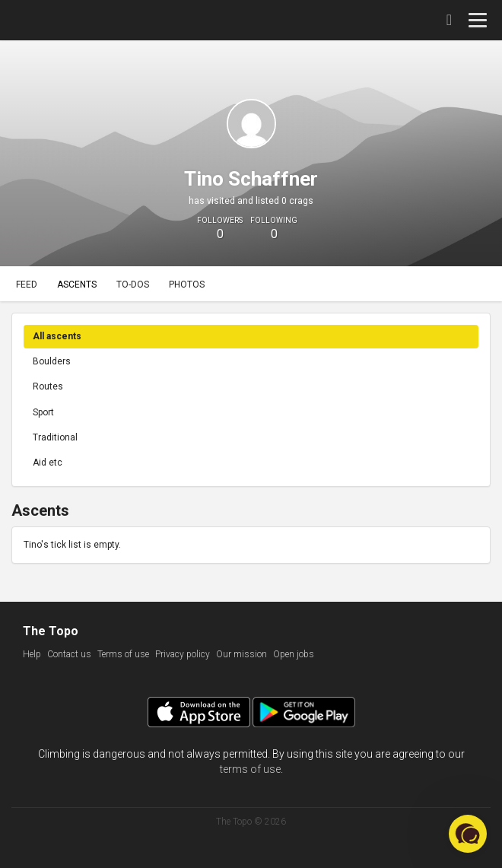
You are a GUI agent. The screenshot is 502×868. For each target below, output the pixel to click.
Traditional (55, 437)
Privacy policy (183, 654)
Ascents (77, 285)
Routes (48, 386)
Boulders (52, 361)
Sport (43, 412)
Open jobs (294, 654)
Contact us (69, 654)
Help (32, 654)
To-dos (133, 285)
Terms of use (123, 654)
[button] (468, 834)
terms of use (250, 769)
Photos (187, 285)
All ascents (57, 336)
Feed (27, 285)
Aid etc (48, 463)
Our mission (241, 654)
